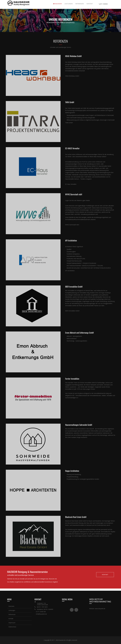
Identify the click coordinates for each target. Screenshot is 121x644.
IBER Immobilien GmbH (72, 311)
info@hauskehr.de (41, 614)
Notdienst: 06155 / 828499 (45, 609)
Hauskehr (57, 4)
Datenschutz (12, 627)
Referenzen (12, 614)
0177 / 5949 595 (41, 612)
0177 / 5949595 (104, 4)
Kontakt (90, 4)
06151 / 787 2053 (42, 607)
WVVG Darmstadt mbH (72, 225)
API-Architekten (70, 271)
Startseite (11, 606)
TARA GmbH (69, 123)
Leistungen (69, 4)
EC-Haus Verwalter (71, 184)
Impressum (12, 623)
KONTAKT (105, 575)
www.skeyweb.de (100, 609)
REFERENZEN (80, 4)
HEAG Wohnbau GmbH (72, 76)
